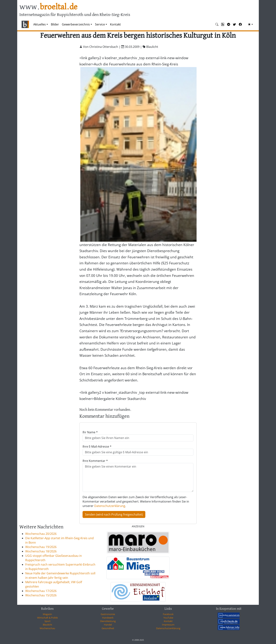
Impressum (168, 625)
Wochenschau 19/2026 (41, 547)
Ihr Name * (90, 432)
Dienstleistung (108, 621)
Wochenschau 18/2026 (41, 551)
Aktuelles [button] (40, 24)
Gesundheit (108, 628)
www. (48, 7)
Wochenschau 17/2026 (41, 591)
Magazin (47, 614)
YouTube (168, 618)
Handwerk (108, 618)
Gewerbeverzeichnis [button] (76, 24)
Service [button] (100, 24)
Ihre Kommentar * (95, 461)
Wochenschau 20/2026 (41, 534)
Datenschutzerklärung (110, 506)
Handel (108, 625)
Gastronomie (108, 614)
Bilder (55, 24)
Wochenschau (47, 628)
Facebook (168, 614)
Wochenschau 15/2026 (41, 595)
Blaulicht (47, 625)
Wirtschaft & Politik (47, 618)
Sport (47, 621)
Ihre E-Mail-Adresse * (97, 446)
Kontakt (115, 24)
